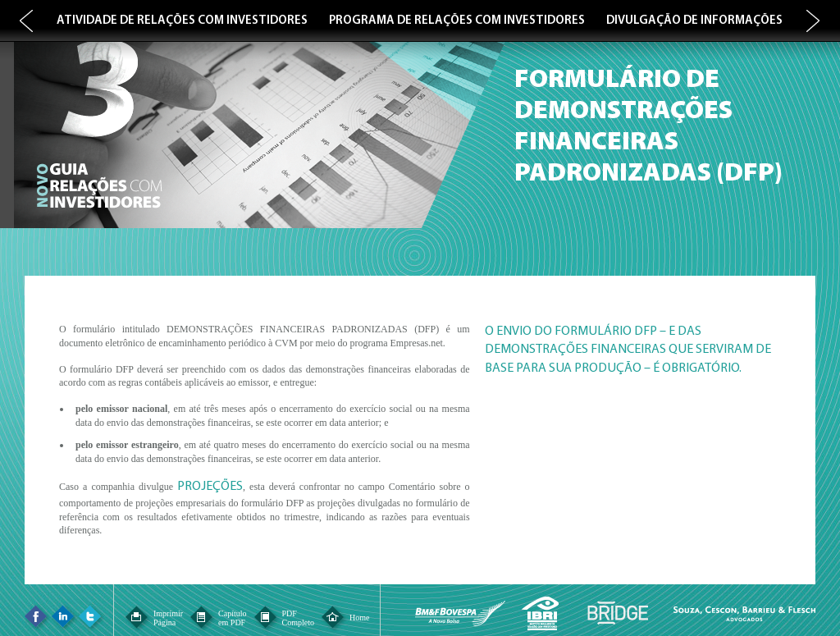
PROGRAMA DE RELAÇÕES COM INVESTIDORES (457, 21)
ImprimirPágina (168, 618)
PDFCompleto (298, 618)
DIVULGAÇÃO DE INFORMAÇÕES (694, 21)
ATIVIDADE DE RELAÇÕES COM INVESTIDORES (182, 21)
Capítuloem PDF (232, 618)
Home (359, 618)
